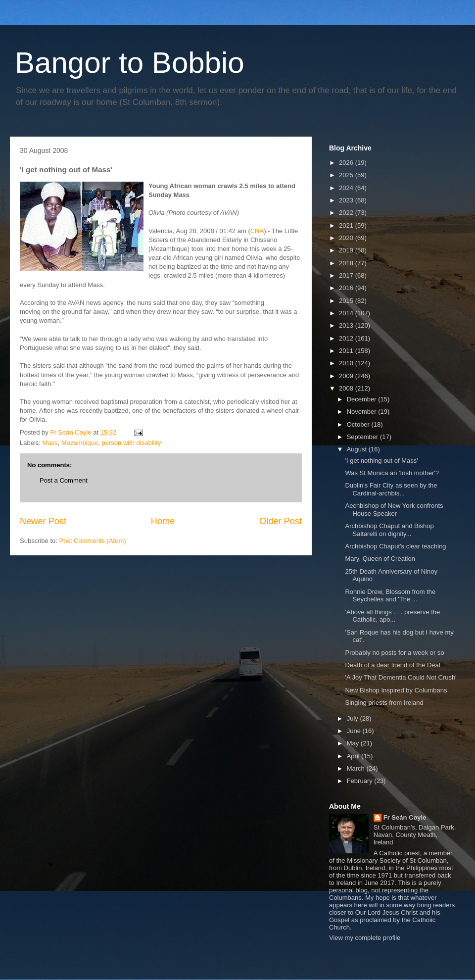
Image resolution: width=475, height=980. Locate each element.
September (363, 437)
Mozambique (80, 443)
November (363, 412)
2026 (347, 163)
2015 (347, 301)
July (354, 718)
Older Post (281, 521)
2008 (347, 388)
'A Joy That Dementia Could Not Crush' (401, 677)
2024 (347, 188)
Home (163, 521)
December (363, 399)
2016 (347, 288)
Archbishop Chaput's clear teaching (395, 546)
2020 (347, 238)
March (357, 768)
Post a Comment (64, 480)
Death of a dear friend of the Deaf (393, 665)
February (361, 781)
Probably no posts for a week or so (394, 653)
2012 (347, 338)
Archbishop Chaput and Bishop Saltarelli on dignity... (389, 530)
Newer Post (43, 521)
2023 (347, 200)
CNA (257, 231)
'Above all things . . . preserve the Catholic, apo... (392, 616)
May (354, 743)
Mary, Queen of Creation (380, 559)
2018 (347, 263)
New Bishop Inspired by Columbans (396, 690)
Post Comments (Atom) (93, 541)
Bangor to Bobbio (130, 63)
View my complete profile (365, 938)
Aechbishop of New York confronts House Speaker (394, 510)
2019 (347, 250)
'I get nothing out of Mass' (381, 461)
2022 (347, 213)
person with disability (132, 443)
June (355, 731)
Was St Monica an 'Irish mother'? (392, 473)
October (359, 424)
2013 (347, 325)
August (358, 449)
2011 (347, 351)
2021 (347, 225)
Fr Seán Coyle (405, 817)
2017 (347, 275)
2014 (347, 313)
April (354, 756)
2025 (347, 175)
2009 (347, 376)
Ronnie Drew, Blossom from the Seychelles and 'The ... (390, 596)
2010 (347, 363)
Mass (50, 443)
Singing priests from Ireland (384, 703)
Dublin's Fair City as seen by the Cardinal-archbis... (391, 489)
